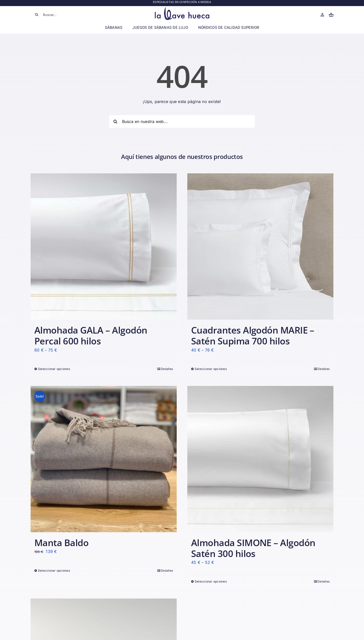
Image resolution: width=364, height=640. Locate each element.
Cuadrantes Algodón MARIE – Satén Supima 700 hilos (253, 336)
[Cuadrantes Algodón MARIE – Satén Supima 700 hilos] (260, 246)
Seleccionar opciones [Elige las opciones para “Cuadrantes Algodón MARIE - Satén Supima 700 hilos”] (211, 369)
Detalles (167, 369)
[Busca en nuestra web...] (182, 121)
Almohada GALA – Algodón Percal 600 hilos (91, 336)
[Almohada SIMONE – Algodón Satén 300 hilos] (260, 459)
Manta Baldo (61, 543)
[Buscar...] (61, 15)
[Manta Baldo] (104, 459)
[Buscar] (37, 15)
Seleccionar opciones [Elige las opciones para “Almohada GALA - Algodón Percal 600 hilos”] (54, 369)
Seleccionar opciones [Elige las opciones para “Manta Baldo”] (54, 571)
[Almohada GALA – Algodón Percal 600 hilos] (104, 246)
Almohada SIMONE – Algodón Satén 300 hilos (253, 548)
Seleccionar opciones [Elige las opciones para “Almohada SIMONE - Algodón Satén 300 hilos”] (211, 581)
